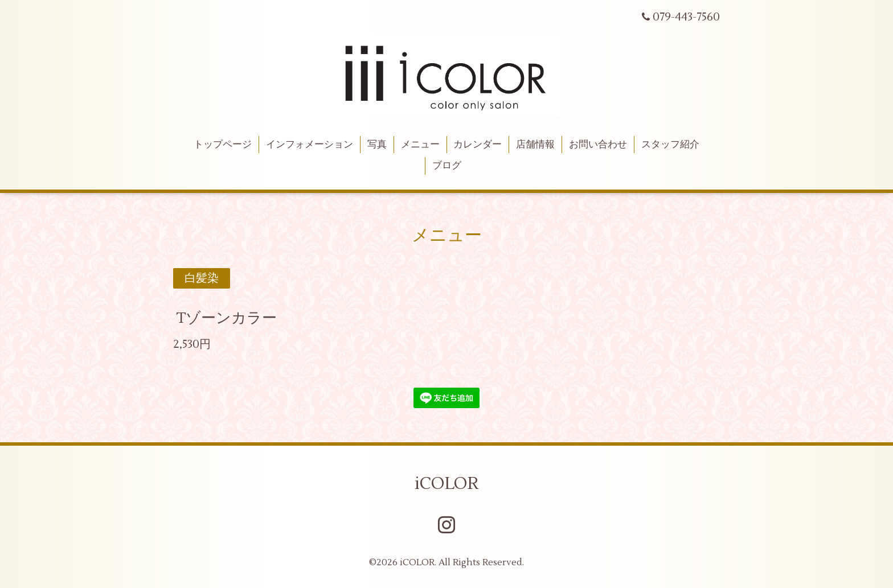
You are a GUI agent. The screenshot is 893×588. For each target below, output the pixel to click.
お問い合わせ (598, 145)
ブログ (447, 166)
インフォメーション (310, 145)
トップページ (223, 145)
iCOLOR (446, 484)
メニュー (420, 145)
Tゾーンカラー (226, 318)
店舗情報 (535, 145)
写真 (377, 145)
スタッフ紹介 (670, 145)
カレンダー (478, 145)
